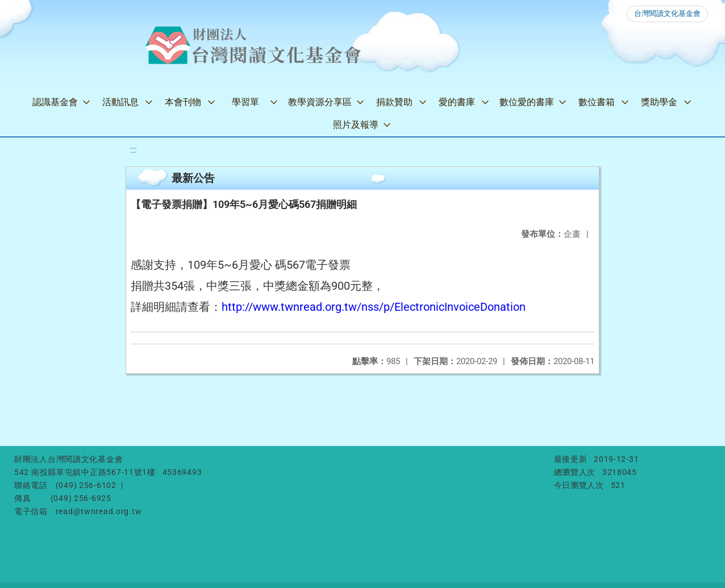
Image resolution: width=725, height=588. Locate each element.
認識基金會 (55, 102)
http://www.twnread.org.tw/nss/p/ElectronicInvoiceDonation (374, 307)
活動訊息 (120, 102)
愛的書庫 (457, 102)
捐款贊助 (394, 102)
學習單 (245, 102)
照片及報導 (356, 125)
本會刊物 (183, 102)
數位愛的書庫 (527, 102)
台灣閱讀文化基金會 (667, 13)
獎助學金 (659, 102)
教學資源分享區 (320, 102)
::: (134, 150)
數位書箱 (597, 102)
